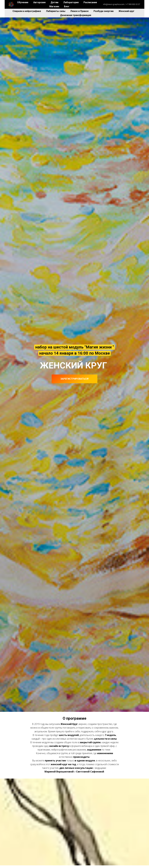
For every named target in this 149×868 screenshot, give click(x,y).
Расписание (90, 2)
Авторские (40, 2)
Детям (55, 2)
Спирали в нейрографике (27, 11)
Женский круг (127, 11)
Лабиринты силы (56, 11)
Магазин (54, 6)
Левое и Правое (80, 11)
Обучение (23, 2)
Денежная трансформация (76, 15)
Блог (67, 6)
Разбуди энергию (104, 11)
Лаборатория (71, 2)
